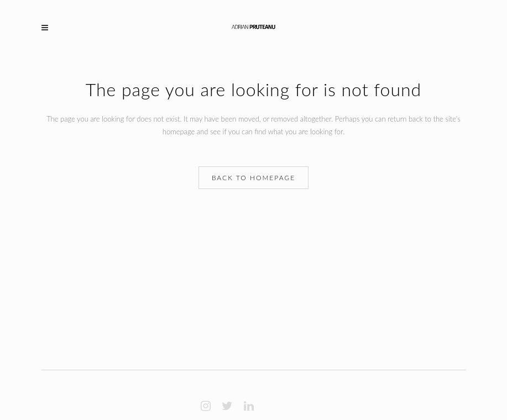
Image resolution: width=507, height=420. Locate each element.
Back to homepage (253, 178)
